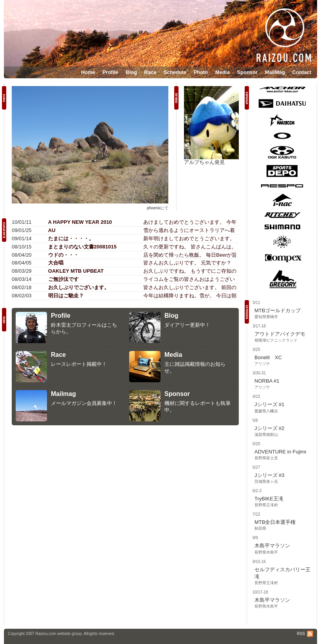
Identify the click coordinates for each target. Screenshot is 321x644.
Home (88, 72)
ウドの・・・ (63, 255)
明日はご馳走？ (66, 296)
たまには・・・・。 (71, 238)
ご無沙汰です (63, 279)
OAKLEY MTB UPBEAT (76, 271)
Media (223, 72)
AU (52, 230)
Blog (131, 72)
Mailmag (63, 394)
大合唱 (56, 263)
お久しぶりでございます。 (79, 287)
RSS (305, 634)
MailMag (275, 72)
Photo (201, 72)
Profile (110, 72)
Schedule (175, 72)
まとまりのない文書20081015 (82, 247)
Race (150, 72)
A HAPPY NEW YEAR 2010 (80, 222)
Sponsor (247, 72)
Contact (302, 72)
